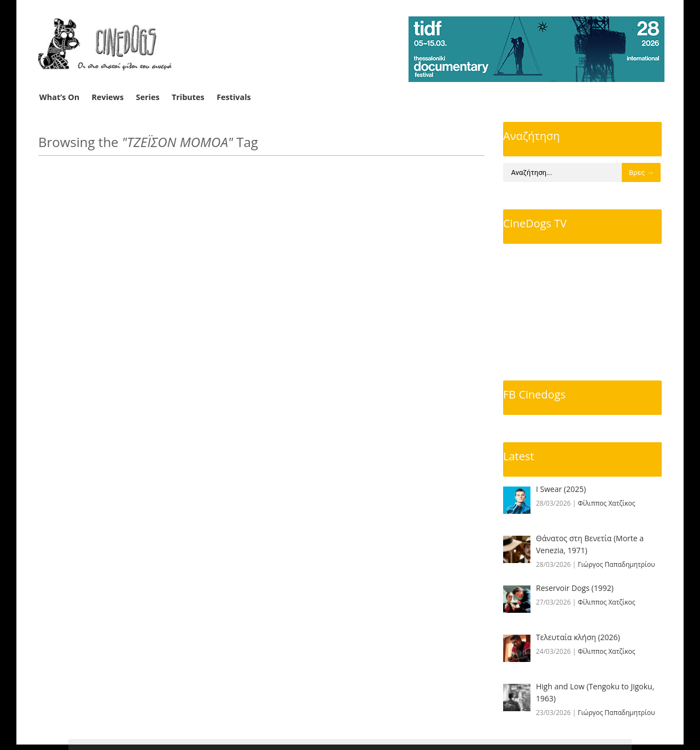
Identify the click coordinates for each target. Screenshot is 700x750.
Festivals (234, 97)
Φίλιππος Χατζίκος (607, 503)
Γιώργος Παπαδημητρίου (617, 564)
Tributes (188, 97)
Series (148, 97)
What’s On (59, 97)
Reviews (108, 97)
